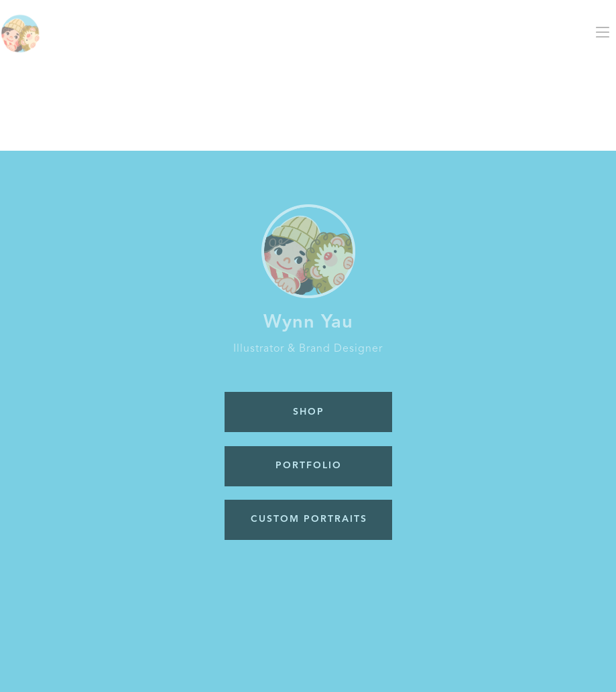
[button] (603, 32)
